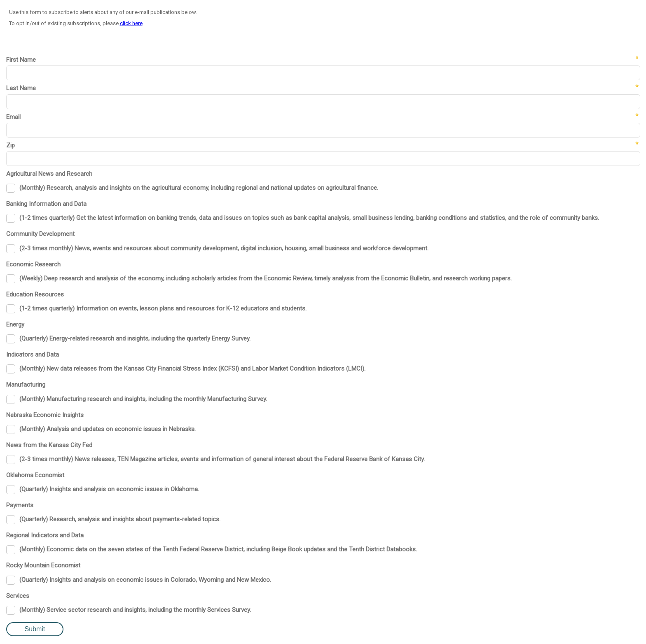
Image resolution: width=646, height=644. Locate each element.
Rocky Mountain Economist (43, 565)
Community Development (40, 234)
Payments (20, 505)
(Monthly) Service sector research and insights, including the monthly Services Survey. (135, 610)
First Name (21, 60)
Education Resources (35, 294)
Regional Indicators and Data (45, 535)
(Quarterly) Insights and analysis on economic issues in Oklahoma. (109, 489)
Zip (11, 145)
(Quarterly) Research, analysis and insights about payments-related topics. (120, 519)
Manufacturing (26, 385)
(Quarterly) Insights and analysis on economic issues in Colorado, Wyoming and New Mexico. (145, 580)
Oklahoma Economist (35, 475)
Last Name (21, 88)
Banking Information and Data (46, 204)
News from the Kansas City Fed (49, 445)
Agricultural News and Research (49, 174)
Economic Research (33, 264)
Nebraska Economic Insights (45, 415)
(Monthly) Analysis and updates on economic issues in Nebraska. (108, 429)
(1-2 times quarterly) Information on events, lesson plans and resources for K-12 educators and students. (163, 308)
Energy (15, 324)
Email (13, 117)
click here (131, 23)
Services (18, 596)
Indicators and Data (33, 355)
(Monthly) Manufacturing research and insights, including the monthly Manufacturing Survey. (143, 399)
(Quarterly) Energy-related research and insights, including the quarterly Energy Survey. (135, 338)
